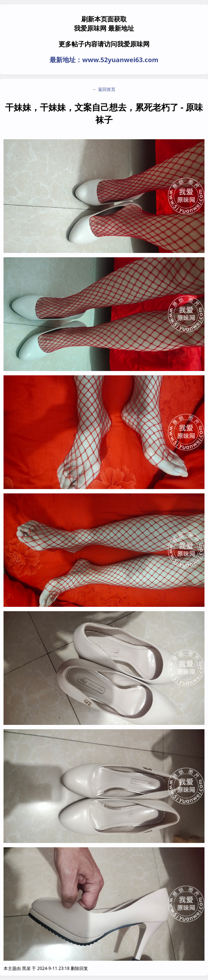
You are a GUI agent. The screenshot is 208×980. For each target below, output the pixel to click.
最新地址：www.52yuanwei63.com (104, 60)
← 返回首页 (104, 89)
